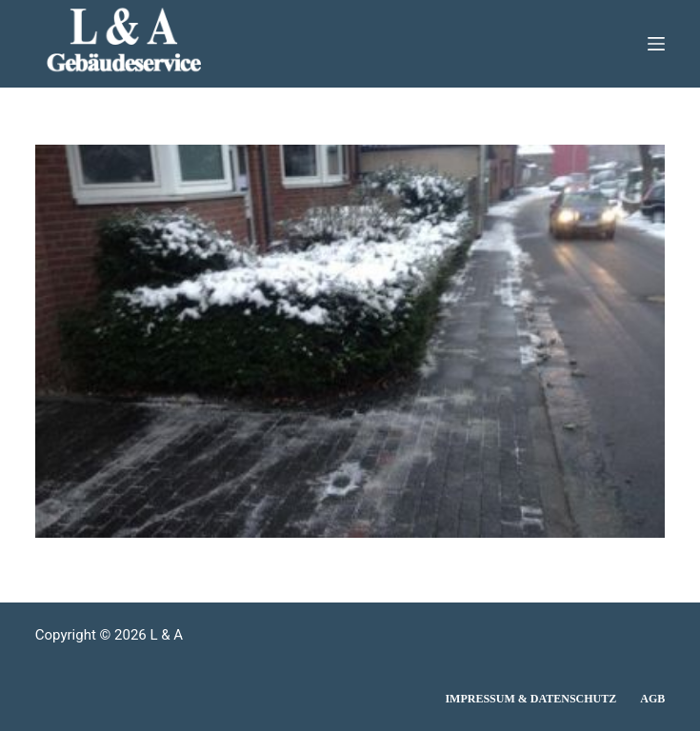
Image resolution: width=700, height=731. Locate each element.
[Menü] (656, 44)
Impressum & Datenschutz (530, 699)
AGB (652, 699)
